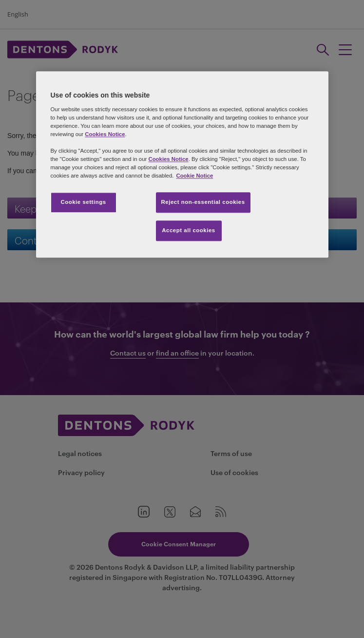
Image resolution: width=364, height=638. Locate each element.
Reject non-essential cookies (203, 202)
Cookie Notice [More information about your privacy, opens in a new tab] (194, 176)
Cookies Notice (105, 134)
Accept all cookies (189, 231)
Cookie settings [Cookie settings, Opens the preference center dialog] (83, 202)
